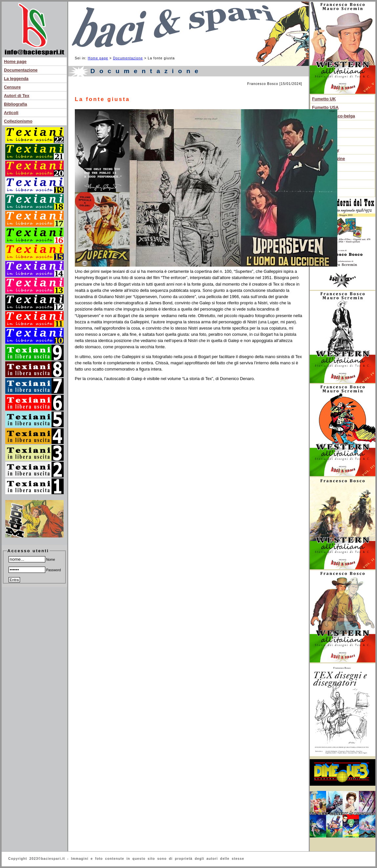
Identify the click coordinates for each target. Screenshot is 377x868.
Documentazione (21, 70)
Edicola (320, 184)
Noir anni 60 (324, 124)
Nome (32, 560)
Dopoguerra (324, 141)
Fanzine (320, 193)
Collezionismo (18, 121)
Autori (318, 167)
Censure (12, 87)
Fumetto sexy (326, 150)
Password (35, 570)
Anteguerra (323, 133)
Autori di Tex (17, 96)
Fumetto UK (324, 99)
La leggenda (16, 79)
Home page (15, 61)
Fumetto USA (325, 107)
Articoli (11, 113)
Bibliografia (15, 104)
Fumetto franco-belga (334, 116)
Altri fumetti (324, 176)
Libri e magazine (328, 159)
